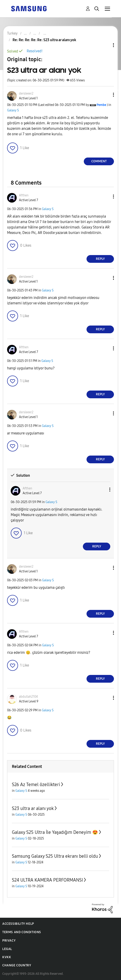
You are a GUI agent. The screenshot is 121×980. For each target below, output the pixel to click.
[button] (106, 95)
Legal (7, 949)
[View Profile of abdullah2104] (28, 697)
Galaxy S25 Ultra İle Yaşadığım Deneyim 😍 (55, 832)
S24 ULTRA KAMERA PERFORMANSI (47, 880)
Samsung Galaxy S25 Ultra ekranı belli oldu (55, 856)
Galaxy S (13, 110)
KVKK (7, 957)
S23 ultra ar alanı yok (33, 808)
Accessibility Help (18, 924)
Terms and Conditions (22, 932)
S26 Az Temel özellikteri (36, 785)
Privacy (9, 941)
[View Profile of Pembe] (101, 105)
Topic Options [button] (106, 45)
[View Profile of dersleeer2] (26, 94)
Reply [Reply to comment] (100, 259)
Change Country (17, 965)
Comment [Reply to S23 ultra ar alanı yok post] (99, 161)
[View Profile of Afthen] (24, 195)
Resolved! (35, 51)
